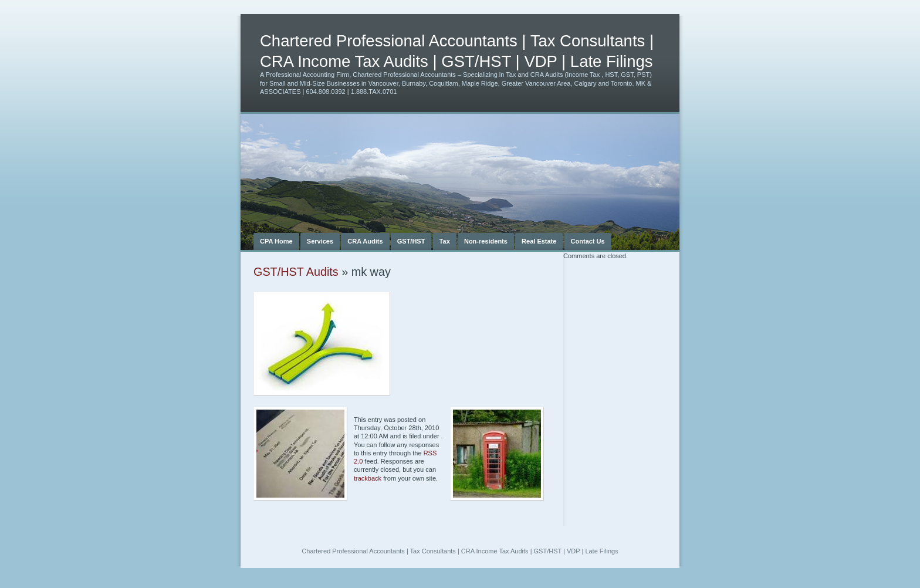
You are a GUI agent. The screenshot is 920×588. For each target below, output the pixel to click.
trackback (368, 478)
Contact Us (588, 241)
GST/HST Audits (296, 272)
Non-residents (486, 241)
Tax (445, 241)
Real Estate (539, 241)
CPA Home (276, 241)
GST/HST (411, 241)
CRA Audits (365, 241)
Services (320, 241)
